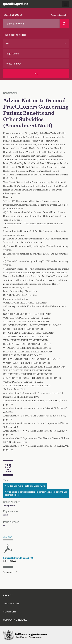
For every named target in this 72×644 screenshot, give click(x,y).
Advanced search (60, 15)
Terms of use (11, 604)
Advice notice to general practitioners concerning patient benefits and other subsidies (36, 493)
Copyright (10, 612)
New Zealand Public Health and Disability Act (25, 486)
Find (36, 74)
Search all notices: (13, 15)
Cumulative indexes (15, 620)
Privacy (8, 595)
